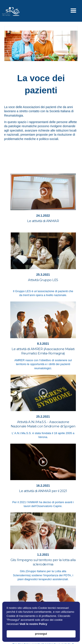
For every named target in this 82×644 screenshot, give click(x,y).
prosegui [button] (41, 634)
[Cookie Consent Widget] (41, 622)
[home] (10, 11)
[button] (73, 11)
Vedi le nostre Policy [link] (33, 624)
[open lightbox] (43, 192)
